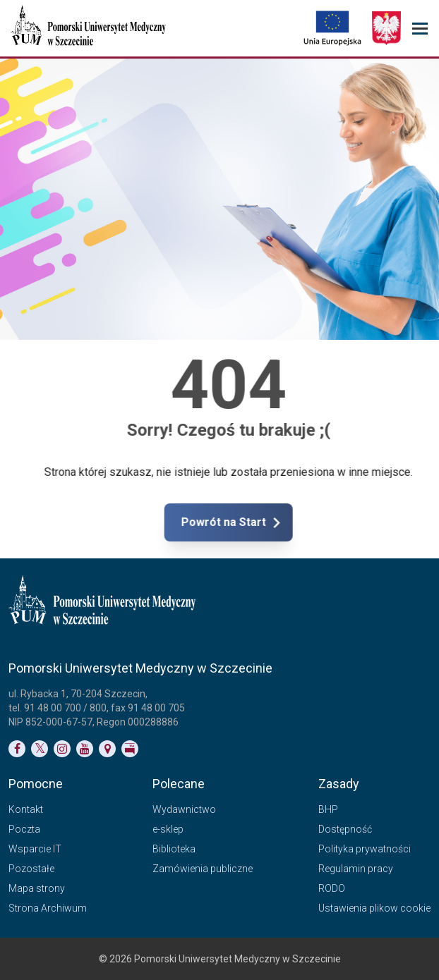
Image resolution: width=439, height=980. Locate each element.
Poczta (24, 829)
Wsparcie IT (35, 849)
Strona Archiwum (48, 908)
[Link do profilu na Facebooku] (17, 749)
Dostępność (345, 829)
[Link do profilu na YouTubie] (85, 749)
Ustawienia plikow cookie (374, 908)
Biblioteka (174, 849)
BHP (328, 809)
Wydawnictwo (184, 809)
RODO (332, 888)
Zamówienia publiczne (203, 869)
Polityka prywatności (365, 849)
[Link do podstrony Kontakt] (107, 749)
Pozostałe (31, 869)
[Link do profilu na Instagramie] (62, 749)
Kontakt (26, 809)
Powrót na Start (274, 522)
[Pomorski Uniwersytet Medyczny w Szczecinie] (90, 28)
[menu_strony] (420, 29)
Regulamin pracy (356, 869)
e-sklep (168, 829)
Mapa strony (37, 888)
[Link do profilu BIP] (130, 749)
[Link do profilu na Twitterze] (40, 749)
